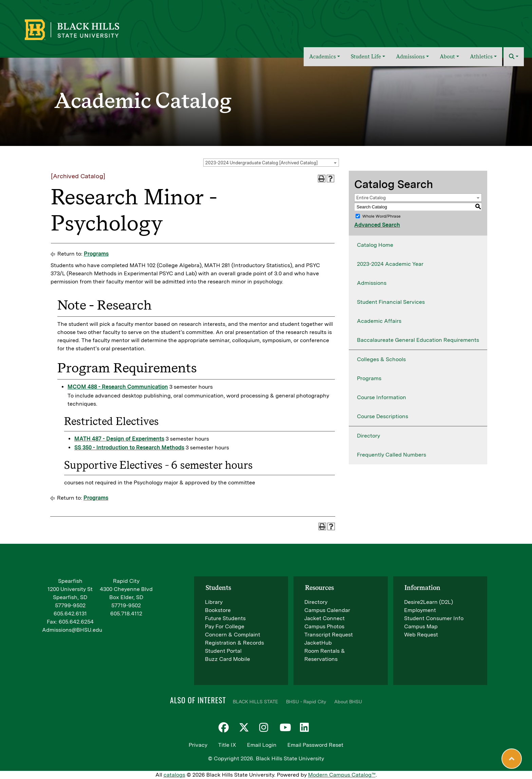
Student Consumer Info (434, 618)
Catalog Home (375, 245)
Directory (368, 436)
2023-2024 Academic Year (390, 264)
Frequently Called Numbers (392, 455)
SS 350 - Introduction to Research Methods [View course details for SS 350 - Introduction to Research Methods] (129, 448)
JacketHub (318, 643)
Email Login (262, 745)
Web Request (421, 635)
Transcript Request (329, 635)
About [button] (447, 57)
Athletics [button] (481, 57)
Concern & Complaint (233, 635)
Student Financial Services (391, 302)
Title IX (227, 745)
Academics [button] (322, 57)
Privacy (198, 745)
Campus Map (421, 626)
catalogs (174, 775)
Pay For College (225, 626)
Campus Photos (324, 626)
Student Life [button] (366, 57)
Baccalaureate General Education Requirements (418, 340)
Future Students (225, 618)
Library (214, 602)
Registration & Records (234, 643)
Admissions (372, 283)
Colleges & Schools (381, 359)
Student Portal (223, 651)
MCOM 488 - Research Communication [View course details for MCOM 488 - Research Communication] (118, 387)
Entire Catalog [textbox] (371, 198)
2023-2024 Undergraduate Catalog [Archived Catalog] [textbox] (261, 163)
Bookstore (218, 610)
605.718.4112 (126, 614)
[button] (514, 57)
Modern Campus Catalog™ (342, 775)
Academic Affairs (379, 321)
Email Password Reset (315, 745)
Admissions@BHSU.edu (72, 630)
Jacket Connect (325, 618)
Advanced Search (377, 225)
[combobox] (271, 163)
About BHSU (348, 702)
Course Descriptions (383, 416)
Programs (96, 254)
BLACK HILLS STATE (255, 702)
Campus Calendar (327, 610)
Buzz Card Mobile (227, 659)
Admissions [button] (410, 57)
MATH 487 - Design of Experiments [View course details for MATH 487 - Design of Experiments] (119, 439)
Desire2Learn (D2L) (429, 602)
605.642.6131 (70, 614)
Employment (420, 610)
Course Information (382, 397)
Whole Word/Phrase (382, 216)
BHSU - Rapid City (306, 702)
